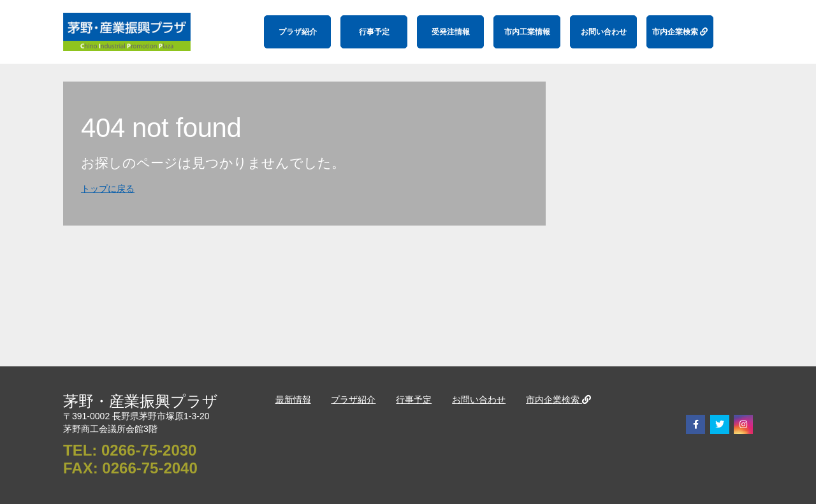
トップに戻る (108, 189)
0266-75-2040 (149, 468)
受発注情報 (451, 32)
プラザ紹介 (298, 32)
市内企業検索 (680, 32)
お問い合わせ (604, 32)
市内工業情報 (527, 32)
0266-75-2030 (149, 450)
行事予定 (374, 32)
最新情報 (293, 400)
